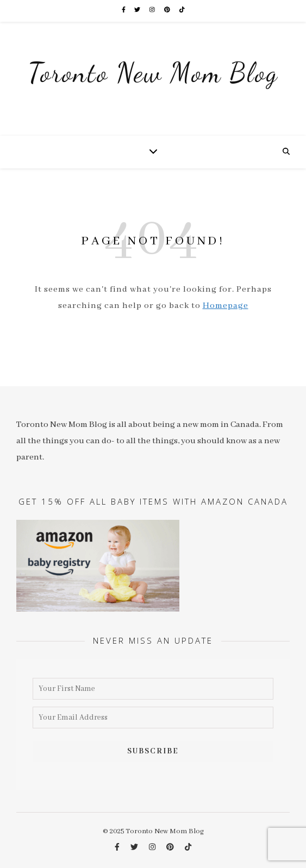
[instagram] (153, 11)
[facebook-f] (124, 11)
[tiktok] (182, 11)
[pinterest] (168, 11)
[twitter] (138, 11)
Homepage (226, 306)
